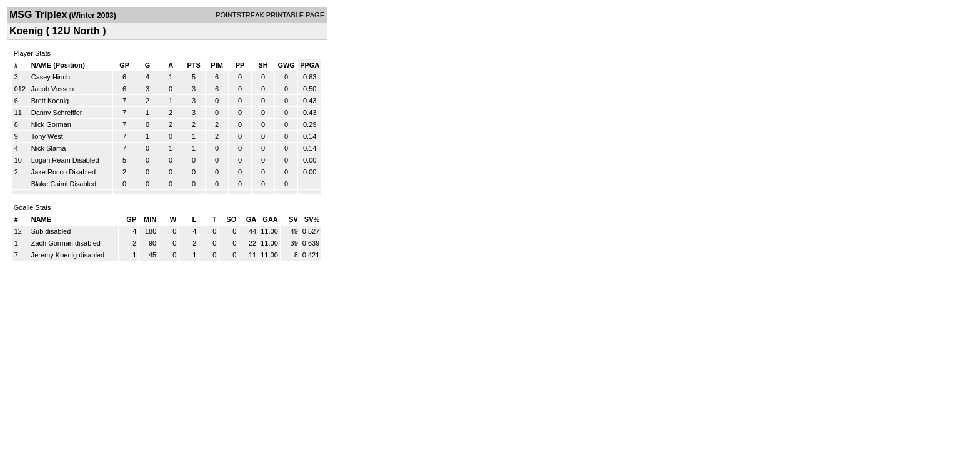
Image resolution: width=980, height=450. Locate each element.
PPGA (310, 65)
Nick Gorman (51, 124)
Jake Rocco (49, 172)
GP (124, 65)
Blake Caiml (50, 184)
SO (231, 219)
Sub (38, 231)
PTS (193, 65)
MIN (150, 219)
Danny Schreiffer (57, 112)
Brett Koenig (50, 101)
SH (263, 65)
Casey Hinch (51, 77)
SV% (312, 219)
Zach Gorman (53, 243)
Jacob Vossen (53, 89)
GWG (286, 65)
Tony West (47, 136)
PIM (217, 65)
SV (293, 219)
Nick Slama (49, 148)
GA (252, 219)
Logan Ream (51, 160)
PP (240, 65)
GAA (270, 219)
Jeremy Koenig (55, 255)
